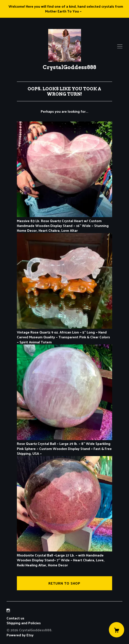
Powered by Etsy (20, 635)
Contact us (15, 618)
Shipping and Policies (24, 623)
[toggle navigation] (120, 46)
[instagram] (8, 610)
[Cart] (117, 630)
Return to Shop (64, 583)
